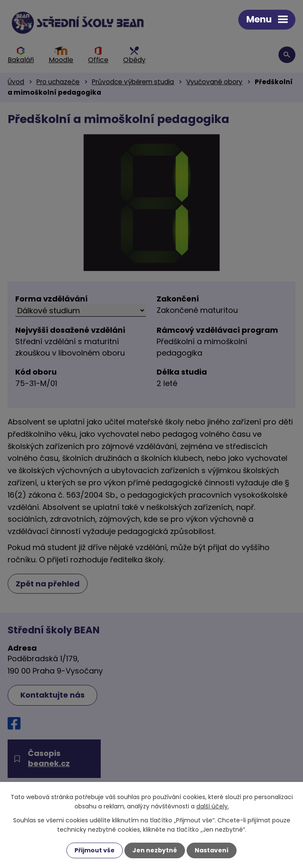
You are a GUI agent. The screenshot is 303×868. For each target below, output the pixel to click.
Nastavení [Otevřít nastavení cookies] (212, 850)
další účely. (213, 806)
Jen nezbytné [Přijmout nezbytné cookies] (155, 850)
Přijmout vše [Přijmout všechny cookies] (95, 850)
